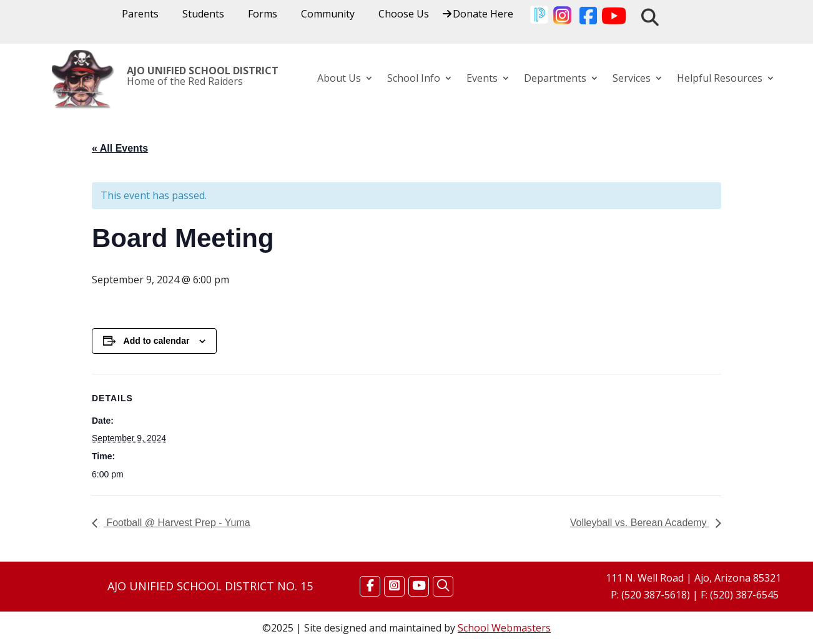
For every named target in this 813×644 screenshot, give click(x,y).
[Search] (443, 586)
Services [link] (632, 79)
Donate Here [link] (483, 15)
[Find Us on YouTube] (419, 586)
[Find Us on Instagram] (394, 586)
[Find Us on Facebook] (370, 586)
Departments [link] (555, 79)
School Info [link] (414, 79)
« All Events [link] (120, 148)
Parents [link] (140, 15)
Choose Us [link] (404, 15)
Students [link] (203, 15)
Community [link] (328, 15)
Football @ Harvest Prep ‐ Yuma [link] (177, 523)
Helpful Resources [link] (720, 79)
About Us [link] (339, 79)
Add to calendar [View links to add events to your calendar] (157, 341)
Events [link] (482, 79)
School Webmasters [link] (504, 628)
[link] (539, 17)
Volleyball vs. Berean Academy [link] (640, 523)
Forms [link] (263, 15)
